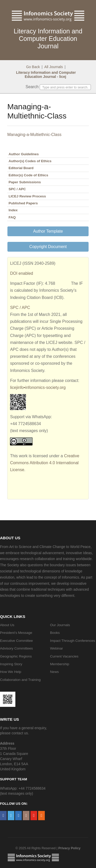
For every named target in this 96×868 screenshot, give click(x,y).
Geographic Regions (16, 656)
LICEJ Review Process (27, 196)
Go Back (33, 67)
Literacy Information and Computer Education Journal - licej (46, 75)
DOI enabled (22, 273)
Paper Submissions (25, 182)
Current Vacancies (64, 656)
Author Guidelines (24, 154)
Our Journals (60, 625)
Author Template (48, 231)
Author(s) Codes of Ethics (30, 161)
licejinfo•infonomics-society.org (38, 387)
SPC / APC (17, 189)
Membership (60, 664)
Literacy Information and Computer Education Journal (48, 39)
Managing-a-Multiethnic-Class (34, 135)
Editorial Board (21, 168)
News (55, 672)
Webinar (57, 648)
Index (13, 210)
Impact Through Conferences (73, 641)
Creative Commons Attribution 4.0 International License (45, 463)
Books (55, 633)
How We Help (11, 672)
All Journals (54, 67)
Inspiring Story (11, 664)
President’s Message (16, 633)
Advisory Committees (16, 648)
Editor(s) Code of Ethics (28, 175)
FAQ (12, 217)
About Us (7, 625)
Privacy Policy (70, 848)
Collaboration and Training (20, 680)
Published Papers (23, 203)
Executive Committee (16, 641)
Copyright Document (48, 247)
